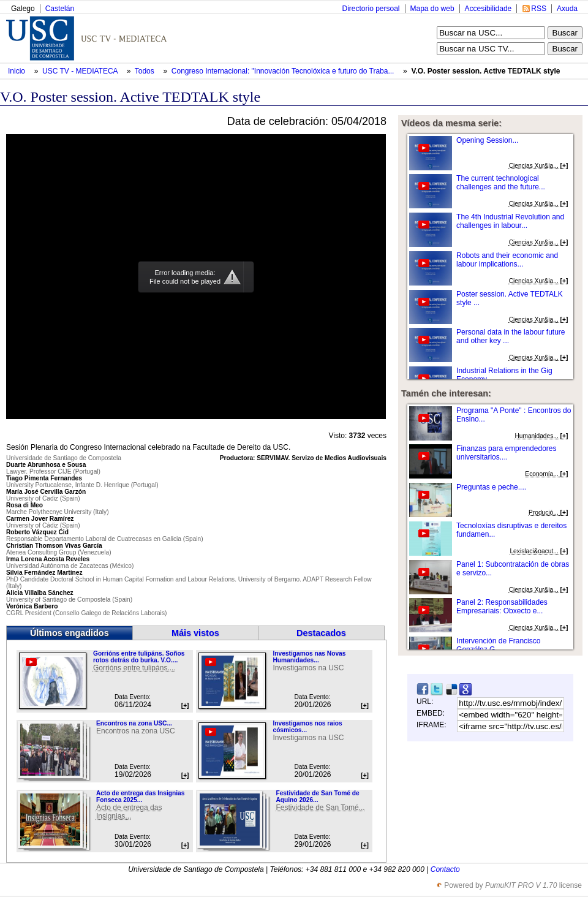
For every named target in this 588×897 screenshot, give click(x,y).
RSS (539, 9)
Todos (145, 71)
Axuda (567, 9)
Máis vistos (195, 633)
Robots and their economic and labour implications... (507, 260)
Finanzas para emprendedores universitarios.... (506, 453)
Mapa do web (432, 9)
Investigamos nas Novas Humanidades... (309, 657)
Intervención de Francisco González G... (498, 645)
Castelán (60, 9)
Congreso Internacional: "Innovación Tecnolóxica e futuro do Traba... (283, 71)
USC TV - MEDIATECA (81, 71)
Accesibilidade (488, 9)
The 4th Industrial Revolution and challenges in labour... (510, 221)
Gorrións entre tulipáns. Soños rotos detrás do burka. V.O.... (139, 657)
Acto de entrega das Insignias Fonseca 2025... (140, 797)
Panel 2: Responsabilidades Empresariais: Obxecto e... (502, 607)
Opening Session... (487, 140)
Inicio (17, 71)
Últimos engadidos (70, 633)
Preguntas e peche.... (491, 487)
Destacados (321, 633)
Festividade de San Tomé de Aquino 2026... (317, 797)
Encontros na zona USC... (134, 723)
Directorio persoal (371, 9)
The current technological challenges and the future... (501, 183)
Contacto (445, 869)
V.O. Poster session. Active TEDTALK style (485, 71)
